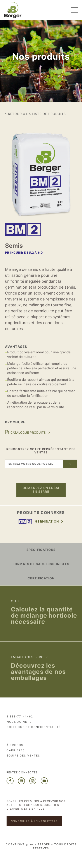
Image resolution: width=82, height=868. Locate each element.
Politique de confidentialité (34, 727)
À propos (15, 745)
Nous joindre (19, 722)
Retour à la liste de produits (37, 114)
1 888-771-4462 (20, 716)
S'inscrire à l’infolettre (34, 821)
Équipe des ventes (23, 756)
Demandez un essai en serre (41, 490)
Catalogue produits (28, 432)
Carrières (16, 750)
